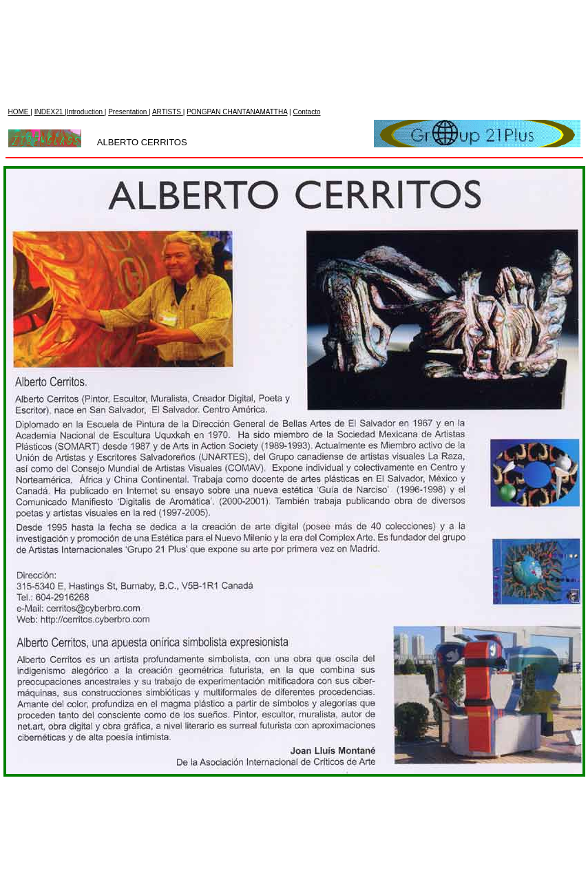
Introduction (86, 8)
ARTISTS (168, 8)
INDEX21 (50, 8)
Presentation (128, 8)
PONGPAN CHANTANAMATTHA (237, 8)
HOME (20, 8)
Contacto (306, 8)
